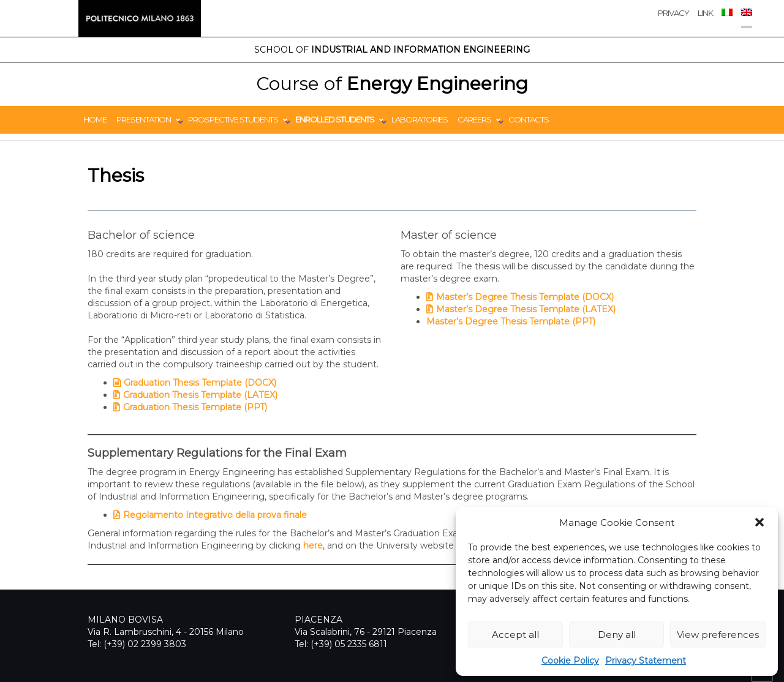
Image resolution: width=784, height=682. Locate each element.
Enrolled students (335, 119)
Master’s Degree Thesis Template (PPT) (511, 321)
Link (705, 13)
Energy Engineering (392, 84)
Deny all (617, 635)
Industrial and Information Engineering (392, 50)
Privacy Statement (646, 661)
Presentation (144, 119)
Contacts (529, 119)
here (313, 545)
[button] (759, 522)
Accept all (515, 635)
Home (95, 119)
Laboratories (420, 119)
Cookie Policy (570, 661)
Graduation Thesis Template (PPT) (195, 407)
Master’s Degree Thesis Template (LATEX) (526, 309)
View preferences (718, 635)
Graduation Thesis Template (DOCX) (200, 383)
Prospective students (233, 119)
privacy (673, 13)
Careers (474, 119)
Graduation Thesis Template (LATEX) (200, 395)
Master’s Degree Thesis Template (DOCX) (525, 297)
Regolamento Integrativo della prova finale (215, 515)
